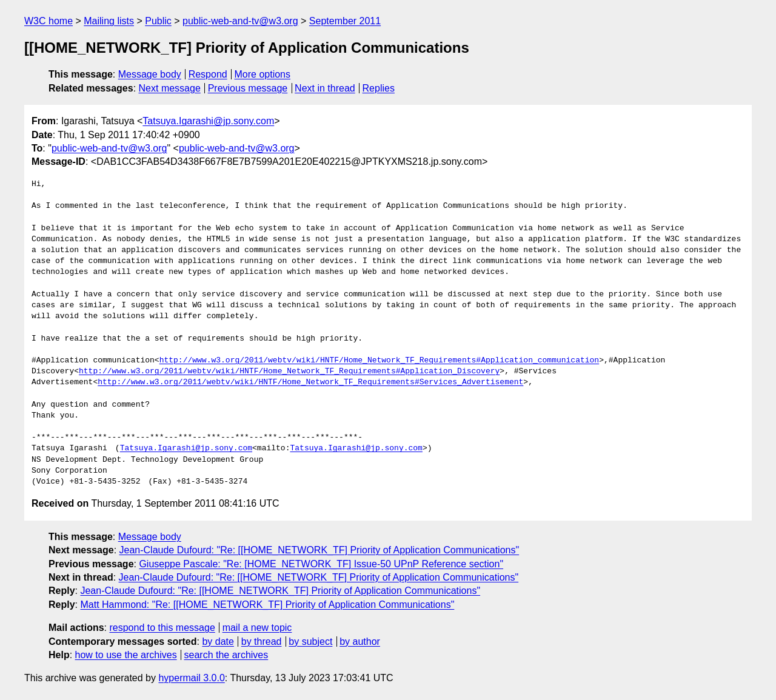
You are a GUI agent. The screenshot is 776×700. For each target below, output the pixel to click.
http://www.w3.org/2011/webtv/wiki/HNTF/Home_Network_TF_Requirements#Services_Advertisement (310, 382)
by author (360, 642)
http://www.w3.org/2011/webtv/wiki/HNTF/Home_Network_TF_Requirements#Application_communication (379, 361)
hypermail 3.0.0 (191, 678)
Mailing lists (109, 21)
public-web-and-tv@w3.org (240, 21)
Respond (208, 74)
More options (263, 74)
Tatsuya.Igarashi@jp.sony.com (208, 121)
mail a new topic (257, 628)
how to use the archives (126, 655)
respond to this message (162, 628)
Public (158, 21)
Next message (170, 88)
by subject (310, 642)
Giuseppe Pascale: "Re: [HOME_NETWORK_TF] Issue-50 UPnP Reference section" (321, 564)
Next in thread (325, 88)
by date (218, 642)
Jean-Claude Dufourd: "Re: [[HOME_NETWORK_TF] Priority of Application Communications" (319, 550)
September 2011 (345, 21)
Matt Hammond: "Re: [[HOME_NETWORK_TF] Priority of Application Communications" (267, 605)
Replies (379, 88)
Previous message (248, 88)
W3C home (48, 21)
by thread (262, 642)
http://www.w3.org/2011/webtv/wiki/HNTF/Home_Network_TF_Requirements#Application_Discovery (289, 372)
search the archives (226, 655)
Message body (150, 74)
